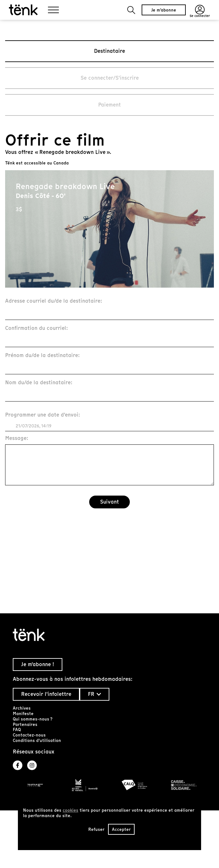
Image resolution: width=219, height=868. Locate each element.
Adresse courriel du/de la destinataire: (54, 301)
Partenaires (25, 725)
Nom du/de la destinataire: (39, 383)
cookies (70, 810)
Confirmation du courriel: (37, 328)
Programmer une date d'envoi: (43, 415)
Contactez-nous (29, 735)
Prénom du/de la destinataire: (43, 356)
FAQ (17, 730)
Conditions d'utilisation (37, 741)
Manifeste (23, 714)
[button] (131, 10)
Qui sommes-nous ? (33, 719)
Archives (22, 708)
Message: (17, 438)
